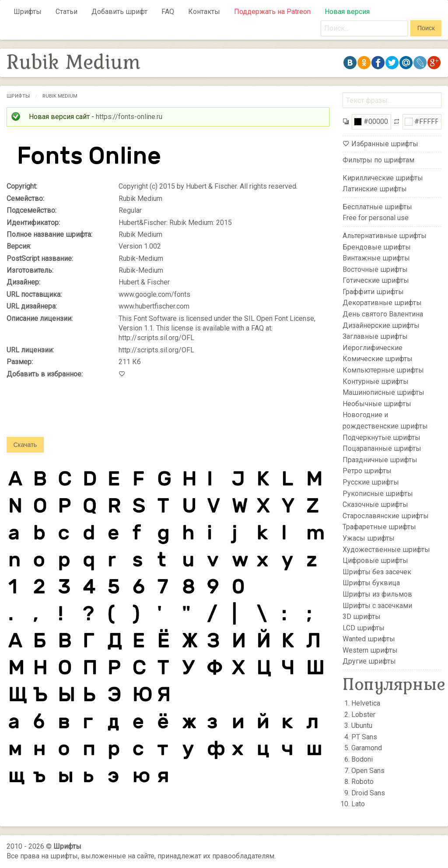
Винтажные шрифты (376, 258)
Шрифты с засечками (377, 605)
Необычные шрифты (377, 404)
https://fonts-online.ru (129, 117)
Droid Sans (368, 793)
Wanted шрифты (369, 639)
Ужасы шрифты (369, 538)
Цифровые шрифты (375, 561)
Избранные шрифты (385, 144)
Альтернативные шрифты (385, 236)
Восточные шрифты (375, 269)
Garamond (367, 748)
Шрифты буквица (371, 583)
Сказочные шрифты (375, 504)
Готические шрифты (376, 280)
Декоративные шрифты (382, 303)
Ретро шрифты (367, 471)
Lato (358, 804)
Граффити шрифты (373, 292)
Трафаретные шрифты (379, 527)
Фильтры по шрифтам (378, 160)
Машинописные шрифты (383, 392)
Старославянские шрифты (386, 516)
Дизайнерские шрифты (381, 325)
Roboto (362, 782)
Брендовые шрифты (377, 247)
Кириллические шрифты (383, 177)
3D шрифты (362, 617)
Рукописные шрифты (378, 493)
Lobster (363, 715)
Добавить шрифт (119, 12)
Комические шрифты (378, 359)
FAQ (168, 12)
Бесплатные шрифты (377, 207)
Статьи (66, 12)
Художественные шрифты (386, 549)
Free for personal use (376, 218)
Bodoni (362, 759)
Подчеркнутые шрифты (381, 437)
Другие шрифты (369, 661)
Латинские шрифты (375, 189)
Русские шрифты (371, 482)
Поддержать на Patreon (272, 12)
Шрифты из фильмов (377, 594)
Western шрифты (370, 650)
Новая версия (347, 12)
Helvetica (366, 703)
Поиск (426, 28)
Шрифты (28, 12)
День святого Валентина (383, 314)
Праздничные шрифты (380, 460)
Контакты (204, 12)
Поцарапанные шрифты (382, 448)
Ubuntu (362, 726)
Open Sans (368, 771)
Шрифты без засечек (377, 572)
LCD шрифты (364, 627)
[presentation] (73, 414)
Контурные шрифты (376, 381)
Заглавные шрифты (375, 336)
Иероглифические (373, 348)
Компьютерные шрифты (383, 370)
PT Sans (364, 737)
